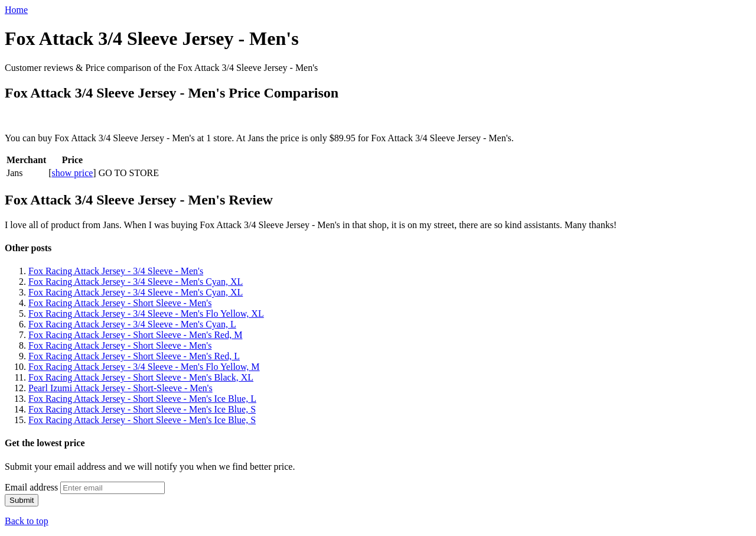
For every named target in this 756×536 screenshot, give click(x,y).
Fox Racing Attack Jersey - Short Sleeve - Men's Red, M (135, 335)
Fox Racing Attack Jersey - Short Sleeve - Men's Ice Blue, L (142, 399)
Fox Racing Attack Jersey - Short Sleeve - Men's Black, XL (141, 377)
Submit (22, 500)
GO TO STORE (129, 173)
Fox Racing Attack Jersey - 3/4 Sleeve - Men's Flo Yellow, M (144, 367)
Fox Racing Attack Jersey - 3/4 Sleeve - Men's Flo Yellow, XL (146, 314)
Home (16, 10)
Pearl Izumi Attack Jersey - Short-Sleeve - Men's (120, 388)
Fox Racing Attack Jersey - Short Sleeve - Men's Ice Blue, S (142, 409)
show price (73, 173)
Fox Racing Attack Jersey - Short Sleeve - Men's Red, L (134, 356)
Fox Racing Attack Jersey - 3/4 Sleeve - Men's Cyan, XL (136, 282)
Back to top (27, 521)
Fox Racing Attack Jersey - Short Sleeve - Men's (120, 303)
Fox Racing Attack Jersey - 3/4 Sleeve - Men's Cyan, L (132, 324)
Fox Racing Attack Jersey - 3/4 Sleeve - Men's (116, 271)
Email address (31, 487)
